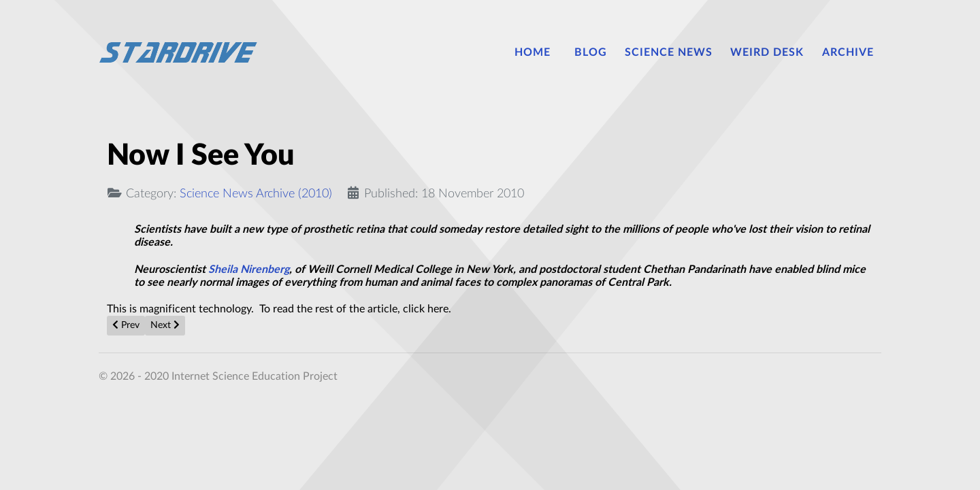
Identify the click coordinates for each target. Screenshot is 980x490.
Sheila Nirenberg (249, 269)
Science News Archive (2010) (256, 194)
